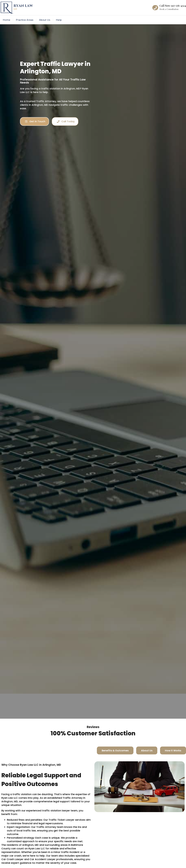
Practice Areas (25, 20)
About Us (45, 20)
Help (59, 20)
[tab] (115, 750)
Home (6, 20)
